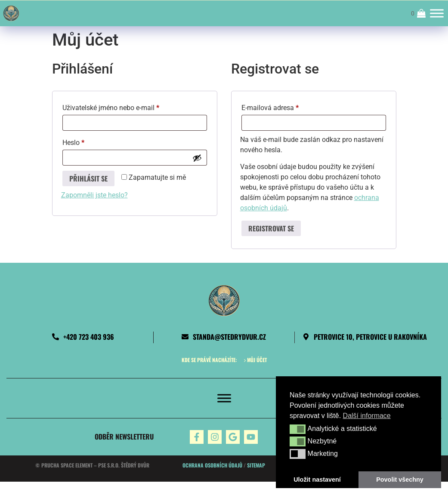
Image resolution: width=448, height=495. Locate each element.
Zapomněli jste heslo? (94, 195)
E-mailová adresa (282, 106)
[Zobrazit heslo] (197, 158)
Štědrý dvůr (38, 13)
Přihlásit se (88, 178)
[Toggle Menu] (437, 13)
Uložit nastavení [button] (317, 480)
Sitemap (256, 465)
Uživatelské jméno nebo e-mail (123, 106)
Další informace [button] (367, 416)
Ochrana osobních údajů (212, 465)
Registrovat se (271, 228)
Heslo (85, 141)
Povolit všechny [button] (400, 480)
